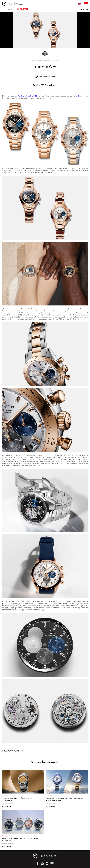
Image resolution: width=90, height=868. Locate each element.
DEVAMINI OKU (7, 806)
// (45, 60)
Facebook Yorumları (13, 751)
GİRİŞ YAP (84, 9)
